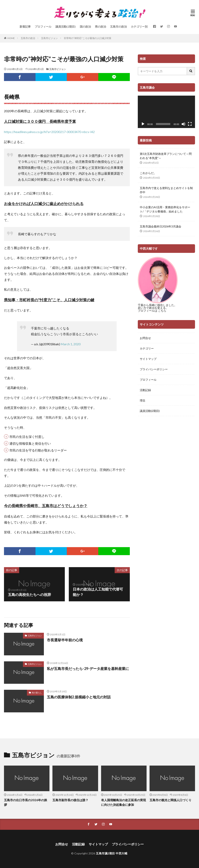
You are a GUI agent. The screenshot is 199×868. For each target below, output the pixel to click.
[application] (166, 112)
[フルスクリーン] (190, 124)
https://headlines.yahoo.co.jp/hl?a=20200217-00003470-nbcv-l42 (49, 132)
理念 (143, 400)
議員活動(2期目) (66, 27)
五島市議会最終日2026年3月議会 (161, 226)
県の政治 (100, 27)
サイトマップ (148, 359)
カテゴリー (147, 348)
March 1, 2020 (71, 344)
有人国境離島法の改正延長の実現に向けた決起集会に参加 (124, 802)
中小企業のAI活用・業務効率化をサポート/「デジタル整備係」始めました (165, 209)
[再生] (143, 124)
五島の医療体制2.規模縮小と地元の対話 (79, 697)
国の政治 (85, 27)
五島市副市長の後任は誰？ (70, 800)
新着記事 (25, 27)
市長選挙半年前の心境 (65, 640)
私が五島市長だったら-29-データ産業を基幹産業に (88, 669)
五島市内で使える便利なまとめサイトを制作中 (166, 190)
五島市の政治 (118, 27)
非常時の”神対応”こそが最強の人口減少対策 (88, 38)
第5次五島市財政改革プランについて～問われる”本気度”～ (166, 156)
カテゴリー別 (139, 27)
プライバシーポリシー (154, 369)
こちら (162, 311)
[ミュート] (183, 124)
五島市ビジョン (49, 38)
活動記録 (145, 390)
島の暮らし (37, 693)
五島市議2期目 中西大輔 (112, 853)
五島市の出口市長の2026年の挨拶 (26, 802)
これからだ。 (148, 173)
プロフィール (43, 27)
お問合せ (145, 338)
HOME (11, 38)
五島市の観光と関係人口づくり (170, 800)
